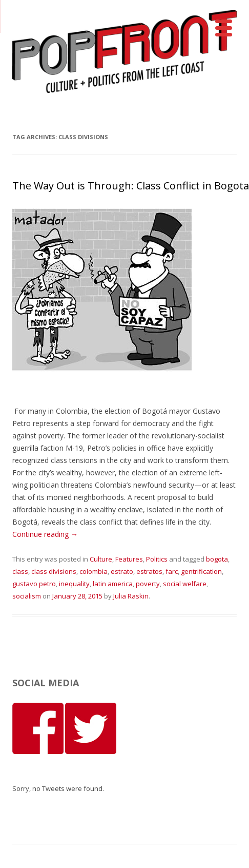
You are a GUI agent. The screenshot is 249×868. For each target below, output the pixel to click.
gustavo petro (34, 584)
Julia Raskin (131, 596)
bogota (217, 559)
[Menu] (224, 28)
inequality (74, 584)
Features (129, 559)
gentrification (201, 571)
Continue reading (45, 534)
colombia (94, 571)
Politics (157, 559)
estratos (149, 571)
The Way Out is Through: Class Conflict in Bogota (131, 186)
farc (172, 571)
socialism (27, 596)
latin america (113, 584)
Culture (101, 559)
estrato (122, 571)
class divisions (54, 571)
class (20, 571)
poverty (148, 584)
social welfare (185, 584)
